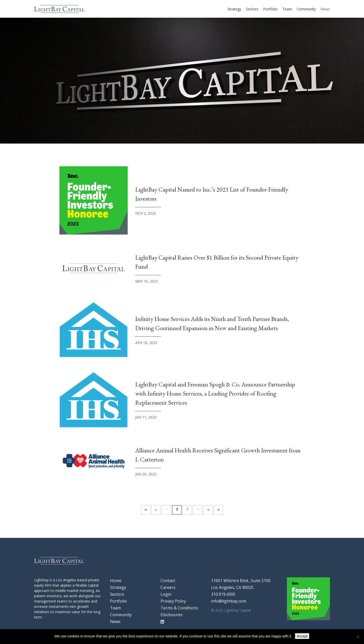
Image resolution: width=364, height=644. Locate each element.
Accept (302, 636)
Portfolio (270, 9)
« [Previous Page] (156, 509)
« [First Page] (146, 509)
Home (116, 581)
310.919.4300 (223, 594)
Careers (168, 587)
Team (287, 9)
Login (166, 594)
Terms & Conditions (179, 608)
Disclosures (172, 615)
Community (306, 9)
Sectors (252, 9)
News (325, 9)
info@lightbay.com (229, 601)
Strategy (234, 9)
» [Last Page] (218, 509)
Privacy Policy (173, 601)
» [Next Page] (208, 509)
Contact (168, 581)
